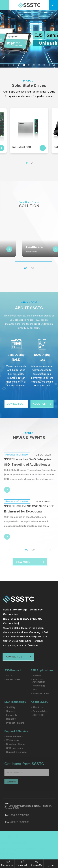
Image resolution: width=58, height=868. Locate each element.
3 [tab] (14, 65)
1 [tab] (4, 65)
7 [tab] (34, 65)
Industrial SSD (22, 147)
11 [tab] (54, 65)
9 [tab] (44, 65)
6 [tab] (29, 65)
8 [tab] (39, 65)
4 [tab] (19, 65)
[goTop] (51, 864)
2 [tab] (9, 65)
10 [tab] (49, 65)
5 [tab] (24, 65)
